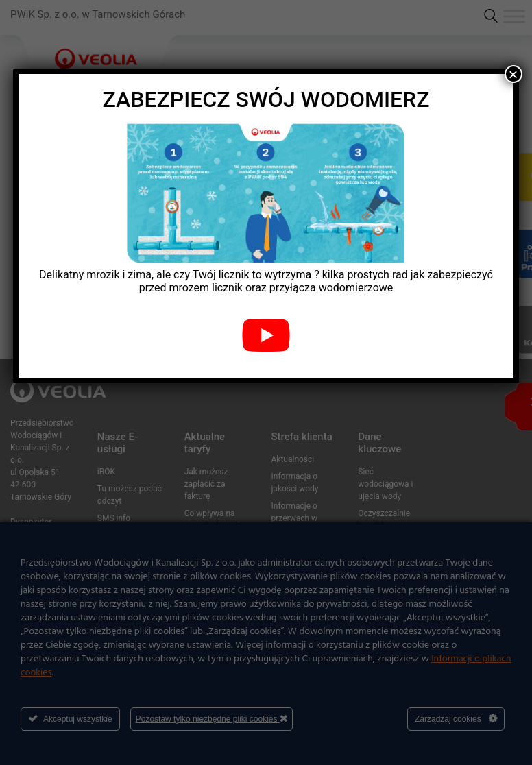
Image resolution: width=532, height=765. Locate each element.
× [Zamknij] (513, 74)
